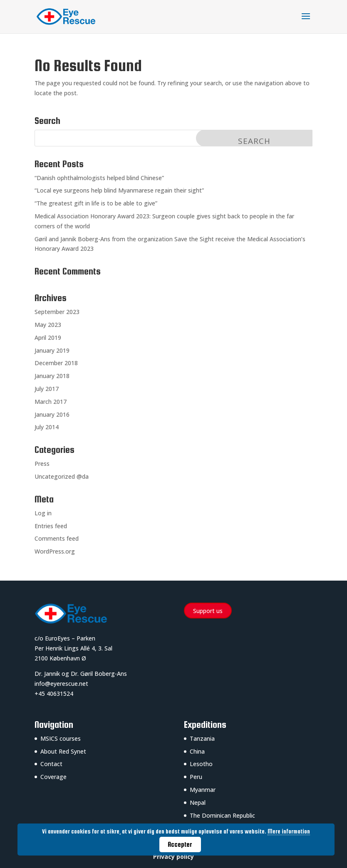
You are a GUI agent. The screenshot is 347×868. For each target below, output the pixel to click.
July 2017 (47, 389)
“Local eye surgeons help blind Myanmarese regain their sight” (119, 190)
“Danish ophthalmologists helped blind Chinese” (99, 178)
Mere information (289, 831)
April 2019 (48, 338)
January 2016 (52, 414)
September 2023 (57, 312)
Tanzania (202, 738)
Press (42, 464)
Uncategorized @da (62, 476)
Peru (196, 777)
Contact (51, 764)
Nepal (198, 802)
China (197, 751)
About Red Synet (63, 751)
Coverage (53, 777)
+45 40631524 (54, 694)
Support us (208, 611)
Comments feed (57, 538)
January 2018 (52, 376)
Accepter (180, 844)
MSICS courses (61, 738)
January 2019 (52, 350)
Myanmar (203, 790)
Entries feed (51, 526)
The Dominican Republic (222, 815)
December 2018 (56, 363)
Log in (43, 513)
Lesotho (201, 764)
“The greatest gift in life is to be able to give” (96, 203)
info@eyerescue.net (61, 684)
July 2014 (47, 427)
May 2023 (48, 325)
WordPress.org (55, 551)
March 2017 (51, 402)
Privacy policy (173, 857)
